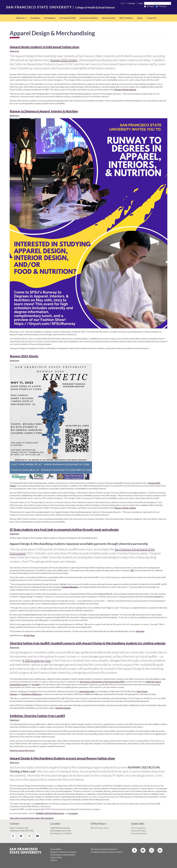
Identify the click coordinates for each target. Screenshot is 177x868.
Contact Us (152, 18)
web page (140, 631)
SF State (149, 6)
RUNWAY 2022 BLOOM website (50, 813)
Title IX (54, 860)
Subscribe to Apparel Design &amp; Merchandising (32, 818)
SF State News (29, 635)
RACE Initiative (126, 18)
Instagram (73, 813)
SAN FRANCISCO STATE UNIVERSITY (39, 7)
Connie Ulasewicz (70, 587)
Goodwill (36, 684)
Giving (140, 18)
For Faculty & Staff (68, 18)
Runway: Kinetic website (125, 90)
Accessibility (56, 849)
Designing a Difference (32, 694)
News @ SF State (139, 831)
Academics (35, 18)
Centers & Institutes (89, 18)
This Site (161, 6)
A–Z (123, 3)
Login (140, 3)
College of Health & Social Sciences (95, 7)
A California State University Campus (107, 852)
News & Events (109, 18)
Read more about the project (22, 750)
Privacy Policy (56, 857)
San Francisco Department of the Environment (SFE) (102, 682)
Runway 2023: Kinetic (64, 60)
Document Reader (139, 833)
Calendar (131, 3)
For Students (50, 18)
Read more (15, 51)
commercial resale (86, 691)
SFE (132, 570)
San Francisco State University (104, 849)
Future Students (138, 828)
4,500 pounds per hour (37, 660)
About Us (22, 19)
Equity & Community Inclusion (63, 852)
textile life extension (63, 708)
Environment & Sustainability (63, 855)
